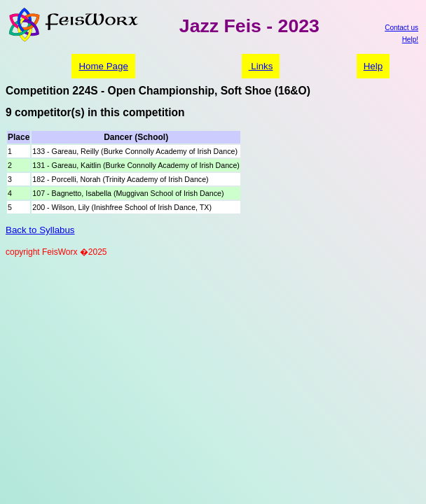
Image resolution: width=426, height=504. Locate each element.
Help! (410, 40)
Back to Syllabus (40, 230)
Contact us (401, 28)
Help (373, 66)
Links (261, 66)
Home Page (103, 66)
